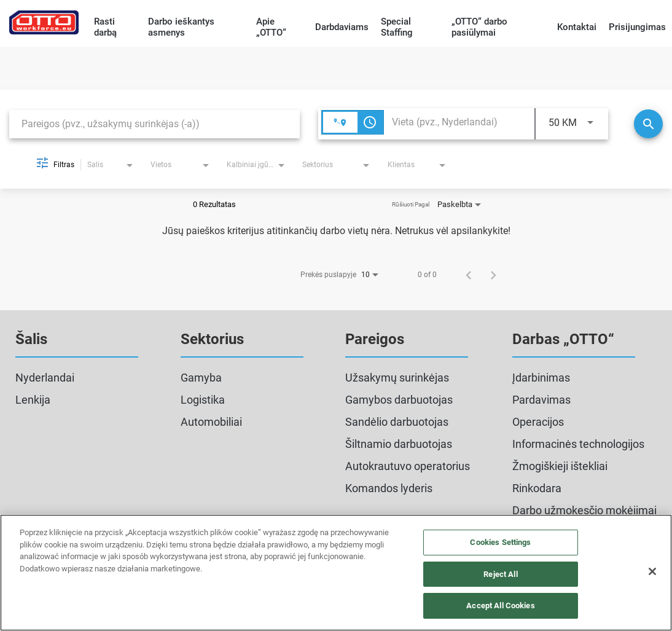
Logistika (203, 400)
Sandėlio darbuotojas (397, 422)
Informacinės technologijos (578, 444)
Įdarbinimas (541, 378)
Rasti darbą (105, 27)
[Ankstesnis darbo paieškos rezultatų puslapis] (469, 275)
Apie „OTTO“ (271, 27)
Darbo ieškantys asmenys (181, 27)
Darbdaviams (342, 27)
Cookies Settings (500, 542)
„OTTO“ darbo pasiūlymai (479, 27)
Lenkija (33, 400)
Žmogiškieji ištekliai (560, 466)
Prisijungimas (637, 27)
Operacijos (538, 422)
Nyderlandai (45, 378)
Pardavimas (541, 400)
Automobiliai (211, 422)
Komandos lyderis (389, 488)
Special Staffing (397, 27)
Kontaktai (577, 27)
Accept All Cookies (500, 606)
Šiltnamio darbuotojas (399, 444)
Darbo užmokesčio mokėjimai (584, 510)
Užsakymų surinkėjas (397, 378)
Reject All (500, 574)
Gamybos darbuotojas (399, 400)
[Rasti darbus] (648, 124)
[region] (336, 573)
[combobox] (154, 124)
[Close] (652, 571)
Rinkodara (537, 488)
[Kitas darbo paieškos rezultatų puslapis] (493, 275)
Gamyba (201, 378)
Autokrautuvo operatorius (408, 466)
